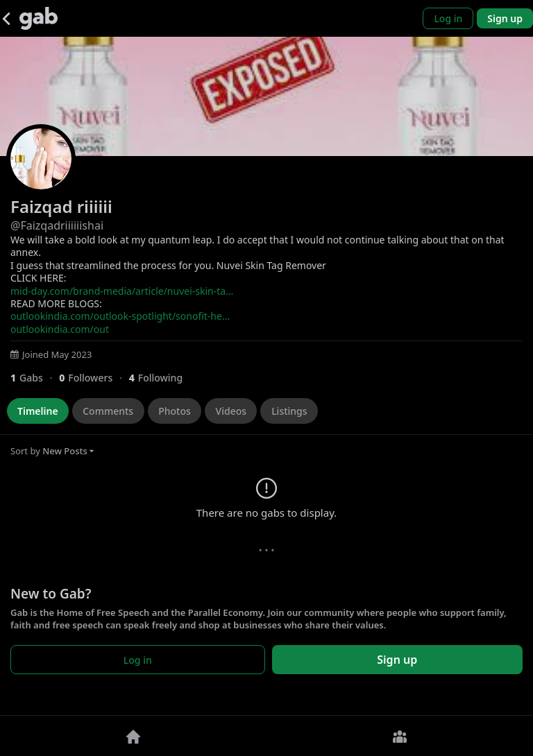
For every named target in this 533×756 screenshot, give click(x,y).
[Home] (133, 736)
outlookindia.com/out (60, 329)
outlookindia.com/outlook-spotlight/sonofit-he (120, 316)
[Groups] (400, 736)
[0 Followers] (94, 378)
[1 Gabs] (35, 378)
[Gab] (39, 18)
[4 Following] (161, 378)
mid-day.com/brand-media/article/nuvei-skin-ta (122, 291)
